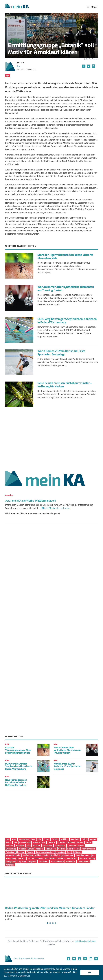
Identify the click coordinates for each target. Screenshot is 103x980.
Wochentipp (11, 849)
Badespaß (20, 846)
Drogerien (32, 862)
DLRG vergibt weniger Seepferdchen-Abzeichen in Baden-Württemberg (67, 321)
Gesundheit (47, 846)
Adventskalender (13, 855)
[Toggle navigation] (92, 7)
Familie (81, 846)
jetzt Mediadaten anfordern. (57, 508)
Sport (33, 839)
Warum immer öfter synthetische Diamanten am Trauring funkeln (66, 289)
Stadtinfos (75, 839)
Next (94, 891)
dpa (18, 66)
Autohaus (10, 865)
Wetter (89, 842)
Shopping (20, 852)
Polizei (84, 839)
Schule (31, 849)
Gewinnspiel (60, 846)
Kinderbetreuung (83, 855)
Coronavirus (24, 839)
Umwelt (80, 842)
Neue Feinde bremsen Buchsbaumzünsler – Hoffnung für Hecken (64, 385)
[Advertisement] (51, 439)
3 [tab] (53, 923)
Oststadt (83, 858)
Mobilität (64, 839)
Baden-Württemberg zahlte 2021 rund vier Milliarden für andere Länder (50, 908)
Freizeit (55, 839)
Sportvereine (68, 855)
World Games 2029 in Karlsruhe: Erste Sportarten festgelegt (61, 353)
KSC (40, 839)
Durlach (62, 858)
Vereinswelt (72, 858)
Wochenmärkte (57, 862)
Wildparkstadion (42, 855)
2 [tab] (50, 923)
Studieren (72, 846)
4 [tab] (56, 923)
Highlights (56, 855)
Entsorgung (11, 858)
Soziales (22, 849)
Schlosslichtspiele (35, 858)
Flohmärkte (44, 862)
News (14, 839)
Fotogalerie (11, 862)
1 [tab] (47, 923)
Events (46, 839)
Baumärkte (71, 862)
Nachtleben (28, 855)
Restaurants (51, 849)
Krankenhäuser (88, 849)
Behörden (77, 852)
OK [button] (90, 973)
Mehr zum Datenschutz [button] (19, 976)
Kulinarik (51, 842)
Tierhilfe (10, 846)
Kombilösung (25, 842)
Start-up (22, 858)
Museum (37, 846)
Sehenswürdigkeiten (44, 852)
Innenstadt (60, 852)
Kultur (9, 842)
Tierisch (36, 842)
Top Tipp (22, 862)
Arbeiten (40, 849)
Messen (93, 839)
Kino (29, 846)
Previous (9, 891)
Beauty (92, 858)
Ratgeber (10, 852)
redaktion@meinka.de (85, 941)
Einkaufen (62, 842)
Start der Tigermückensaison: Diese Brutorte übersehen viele (65, 257)
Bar (94, 855)
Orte (69, 852)
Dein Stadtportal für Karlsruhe (24, 958)
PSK (15, 842)
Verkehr (62, 849)
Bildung (72, 842)
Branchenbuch (73, 849)
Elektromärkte (84, 862)
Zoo (44, 842)
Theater (30, 852)
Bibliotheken (51, 858)
